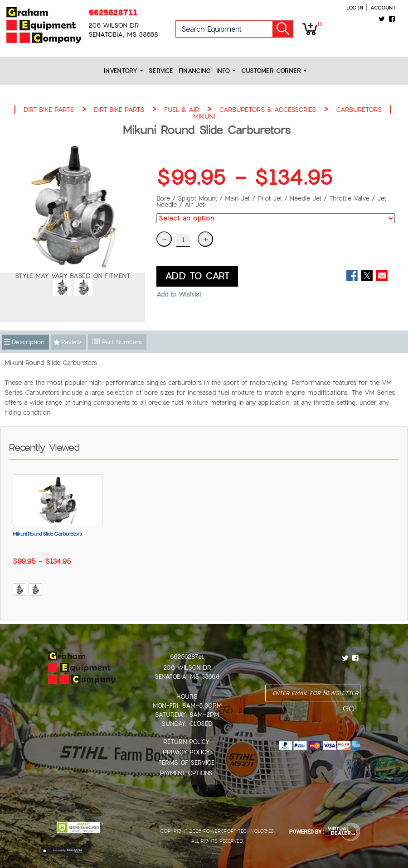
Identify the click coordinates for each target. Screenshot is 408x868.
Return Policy (186, 742)
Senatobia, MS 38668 (187, 677)
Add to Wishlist (179, 294)
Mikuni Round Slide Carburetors (47, 534)
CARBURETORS (359, 110)
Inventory (124, 71)
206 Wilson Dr (187, 668)
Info (226, 71)
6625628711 (113, 12)
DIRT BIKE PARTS (49, 110)
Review (71, 342)
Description (28, 342)
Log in (355, 8)
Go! (283, 29)
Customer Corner (274, 71)
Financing (195, 71)
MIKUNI (204, 116)
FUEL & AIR (182, 110)
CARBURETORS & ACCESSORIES (267, 110)
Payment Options (186, 773)
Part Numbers (117, 342)
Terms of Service (186, 763)
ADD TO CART (197, 276)
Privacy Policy (186, 752)
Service (161, 71)
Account (383, 8)
